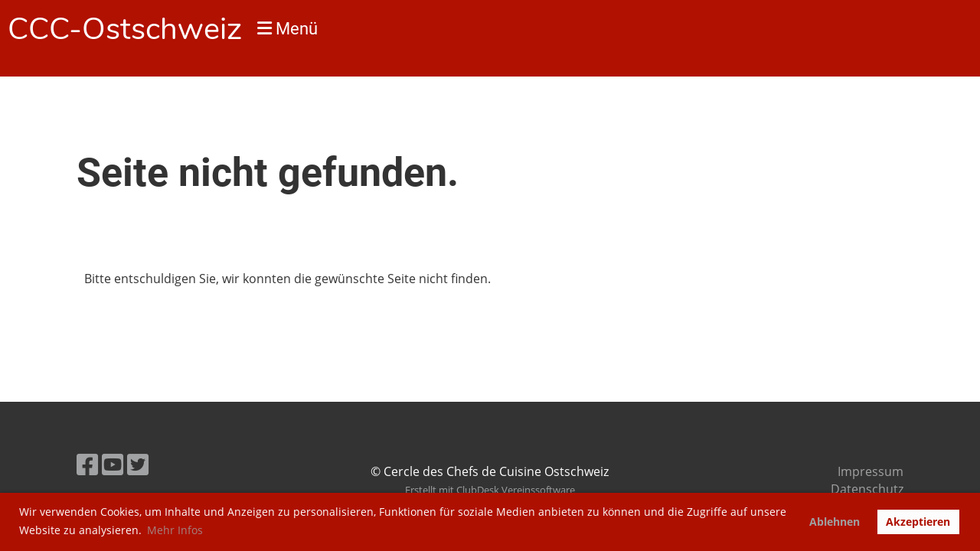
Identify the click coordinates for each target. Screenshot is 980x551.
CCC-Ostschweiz (125, 29)
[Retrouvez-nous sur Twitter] (138, 464)
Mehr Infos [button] (175, 530)
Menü (287, 29)
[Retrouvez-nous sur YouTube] (113, 464)
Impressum (871, 471)
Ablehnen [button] (835, 522)
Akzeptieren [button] (918, 522)
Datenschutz (867, 489)
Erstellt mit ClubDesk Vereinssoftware (490, 490)
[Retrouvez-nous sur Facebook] (87, 464)
